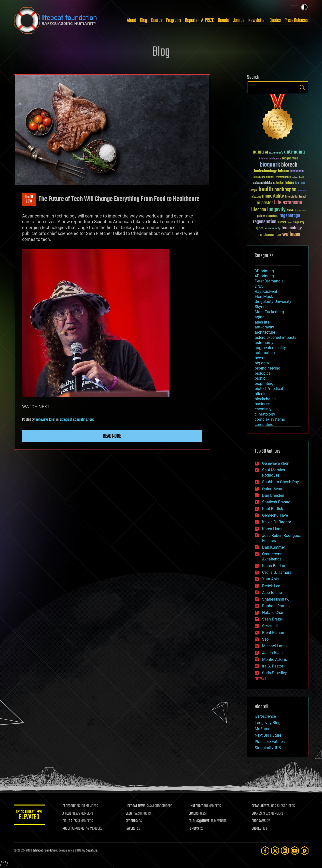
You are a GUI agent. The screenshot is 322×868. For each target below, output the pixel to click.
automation (265, 353)
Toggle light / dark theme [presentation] (304, 7)
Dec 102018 (29, 199)
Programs (174, 20)
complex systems (270, 419)
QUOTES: (258, 829)
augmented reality (270, 348)
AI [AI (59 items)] (266, 153)
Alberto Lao (272, 593)
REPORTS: (134, 821)
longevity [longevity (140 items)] (276, 210)
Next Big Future (268, 735)
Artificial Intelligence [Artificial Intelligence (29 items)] (270, 159)
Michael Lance (275, 646)
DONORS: (196, 814)
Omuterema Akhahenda (272, 557)
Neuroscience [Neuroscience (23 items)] (300, 211)
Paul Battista (273, 509)
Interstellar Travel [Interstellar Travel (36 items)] (296, 197)
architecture (265, 332)
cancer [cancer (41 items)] (270, 177)
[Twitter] (275, 851)
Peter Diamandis (269, 281)
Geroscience (265, 716)
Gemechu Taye (275, 515)
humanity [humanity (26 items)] (302, 191)
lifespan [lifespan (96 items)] (259, 210)
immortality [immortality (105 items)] (273, 196)
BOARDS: (258, 814)
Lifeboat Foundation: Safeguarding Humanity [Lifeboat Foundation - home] (56, 20)
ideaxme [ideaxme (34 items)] (256, 197)
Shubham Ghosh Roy (280, 482)
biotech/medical (269, 389)
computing (80, 420)
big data (262, 363)
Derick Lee (271, 586)
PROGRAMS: (260, 821)
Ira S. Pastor (273, 666)
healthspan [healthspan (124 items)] (285, 190)
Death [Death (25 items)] (302, 178)
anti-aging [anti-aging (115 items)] (294, 152)
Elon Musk (264, 297)
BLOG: (132, 814)
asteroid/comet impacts (275, 337)
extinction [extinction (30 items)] (278, 183)
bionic (260, 378)
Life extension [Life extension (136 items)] (288, 203)
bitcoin (261, 394)
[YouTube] (295, 851)
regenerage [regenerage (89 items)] (290, 216)
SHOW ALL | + (262, 679)
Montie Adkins (274, 659)
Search (302, 87)
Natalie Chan (273, 612)
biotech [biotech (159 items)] (289, 165)
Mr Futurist (264, 729)
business (262, 404)
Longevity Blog (268, 723)
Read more (112, 436)
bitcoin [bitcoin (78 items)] (284, 171)
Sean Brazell (273, 619)
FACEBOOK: (73, 806)
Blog (144, 20)
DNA (259, 286)
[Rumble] (305, 851)
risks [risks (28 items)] (290, 222)
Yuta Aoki (270, 579)
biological (66, 420)
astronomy (264, 343)
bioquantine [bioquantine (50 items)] (290, 158)
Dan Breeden (273, 495)
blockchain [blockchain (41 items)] (297, 171)
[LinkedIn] (285, 851)
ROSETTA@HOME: (77, 829)
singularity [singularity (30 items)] (299, 223)
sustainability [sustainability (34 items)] (273, 229)
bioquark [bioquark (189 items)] (270, 165)
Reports (191, 20)
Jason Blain (272, 653)
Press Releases (297, 20)
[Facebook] (265, 851)
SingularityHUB (268, 748)
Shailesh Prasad (276, 502)
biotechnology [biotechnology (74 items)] (265, 171)
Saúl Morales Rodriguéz (273, 473)
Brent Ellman (273, 633)
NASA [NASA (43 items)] (290, 210)
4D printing (264, 276)
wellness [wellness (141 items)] (291, 234)
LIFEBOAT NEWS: (138, 806)
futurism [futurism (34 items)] (300, 183)
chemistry (263, 409)
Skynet (261, 307)
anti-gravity (264, 327)
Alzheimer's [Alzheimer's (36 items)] (276, 153)
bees (259, 358)
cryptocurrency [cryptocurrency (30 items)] (283, 178)
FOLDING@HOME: (201, 821)
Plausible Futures (270, 742)
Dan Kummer (273, 547)
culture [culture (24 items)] (295, 178)
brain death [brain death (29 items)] (259, 178)
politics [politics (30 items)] (261, 216)
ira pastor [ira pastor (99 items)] (264, 203)
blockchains (265, 399)
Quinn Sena (272, 489)
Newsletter (257, 20)
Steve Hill (270, 626)
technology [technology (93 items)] (292, 228)
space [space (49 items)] (259, 228)
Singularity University (273, 302)
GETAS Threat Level (31, 816)
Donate (224, 20)
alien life (262, 322)
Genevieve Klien (45, 420)
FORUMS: (196, 829)
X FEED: (70, 814)
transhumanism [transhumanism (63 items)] (269, 235)
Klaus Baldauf (274, 566)
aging (260, 317)
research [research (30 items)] (282, 223)
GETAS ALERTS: (262, 806)
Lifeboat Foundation (45, 851)
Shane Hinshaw (276, 599)
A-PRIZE (208, 20)
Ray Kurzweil (266, 291)
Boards (157, 20)
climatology (265, 414)
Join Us (239, 20)
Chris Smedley (274, 673)
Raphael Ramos (276, 606)
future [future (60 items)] (289, 183)
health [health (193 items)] (266, 190)
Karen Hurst (272, 529)
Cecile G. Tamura (277, 572)
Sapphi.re (92, 851)
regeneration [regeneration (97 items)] (265, 222)
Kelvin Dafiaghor (277, 522)
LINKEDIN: (196, 806)
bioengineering (267, 368)
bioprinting (264, 383)
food (91, 420)
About (132, 20)
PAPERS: (133, 829)
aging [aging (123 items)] (258, 152)
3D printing (264, 271)
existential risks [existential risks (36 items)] (262, 183)
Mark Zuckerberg (269, 312)
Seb (265, 639)
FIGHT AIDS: (73, 821)
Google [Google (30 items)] (254, 191)
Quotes (275, 20)
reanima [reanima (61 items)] (272, 216)
